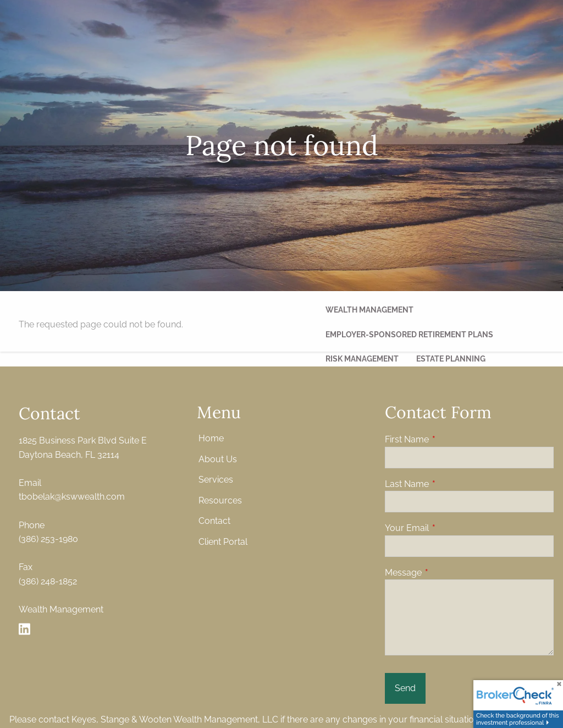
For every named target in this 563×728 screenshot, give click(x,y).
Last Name (449, 485)
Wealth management (369, 310)
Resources (220, 502)
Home (211, 439)
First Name (449, 440)
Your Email (449, 529)
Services (216, 481)
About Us (218, 460)
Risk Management (362, 359)
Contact (214, 522)
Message (446, 574)
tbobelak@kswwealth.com (72, 498)
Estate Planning (451, 359)
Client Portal (223, 543)
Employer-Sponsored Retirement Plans (409, 335)
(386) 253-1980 (48, 540)
